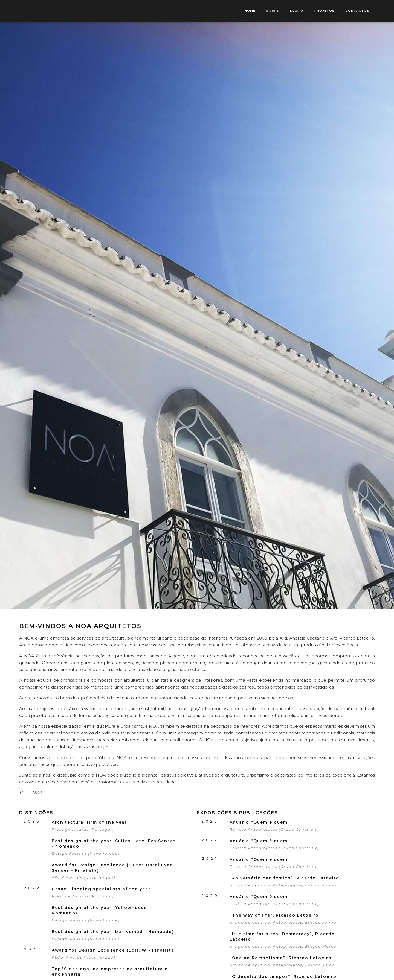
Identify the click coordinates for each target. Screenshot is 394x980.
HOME (250, 11)
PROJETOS (325, 11)
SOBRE (273, 11)
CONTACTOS (357, 11)
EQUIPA (297, 11)
